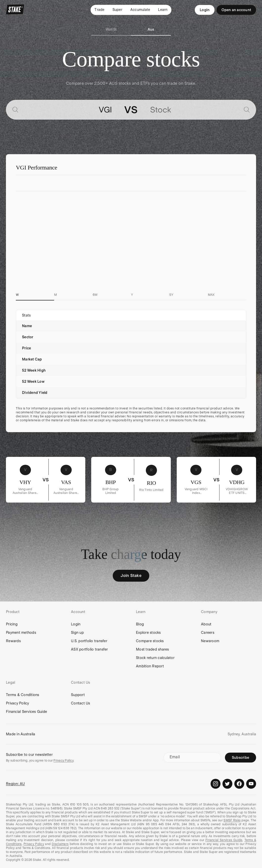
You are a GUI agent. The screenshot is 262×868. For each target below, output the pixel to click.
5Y (171, 295)
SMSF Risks (232, 820)
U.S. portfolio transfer (89, 641)
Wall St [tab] (111, 29)
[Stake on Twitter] (227, 784)
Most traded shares (153, 649)
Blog (140, 624)
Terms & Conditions (23, 695)
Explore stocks (148, 633)
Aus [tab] (151, 29)
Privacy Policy (18, 703)
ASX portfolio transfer (89, 649)
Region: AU (15, 784)
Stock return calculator (155, 658)
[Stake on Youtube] (251, 784)
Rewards (13, 641)
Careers (208, 633)
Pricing (12, 624)
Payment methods (21, 633)
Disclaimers (60, 844)
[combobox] (67, 110)
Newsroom (210, 641)
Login (205, 10)
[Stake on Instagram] (216, 784)
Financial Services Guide (26, 712)
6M (95, 295)
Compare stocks (150, 641)
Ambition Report (150, 666)
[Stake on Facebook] (239, 784)
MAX (211, 295)
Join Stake (131, 576)
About (206, 624)
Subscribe (240, 758)
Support (78, 695)
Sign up (77, 633)
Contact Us (81, 703)
